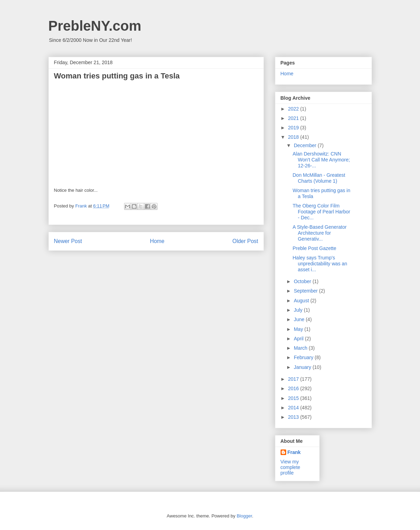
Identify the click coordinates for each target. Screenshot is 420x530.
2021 (294, 118)
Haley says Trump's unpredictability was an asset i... (320, 264)
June (300, 319)
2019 (294, 128)
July (299, 310)
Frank (294, 452)
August (302, 301)
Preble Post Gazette (314, 248)
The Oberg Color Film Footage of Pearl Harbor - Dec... (321, 212)
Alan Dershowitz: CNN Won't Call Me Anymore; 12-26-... (321, 160)
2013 (294, 417)
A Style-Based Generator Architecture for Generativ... (319, 233)
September (306, 291)
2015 (294, 398)
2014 (294, 408)
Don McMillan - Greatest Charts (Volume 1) (319, 178)
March (301, 348)
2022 (294, 109)
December (306, 145)
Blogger (244, 516)
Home (157, 241)
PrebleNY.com (95, 26)
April (299, 339)
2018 (294, 137)
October (303, 281)
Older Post (245, 241)
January (303, 367)
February (304, 357)
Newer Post (68, 241)
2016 (294, 388)
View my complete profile (291, 467)
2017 (294, 379)
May (299, 329)
